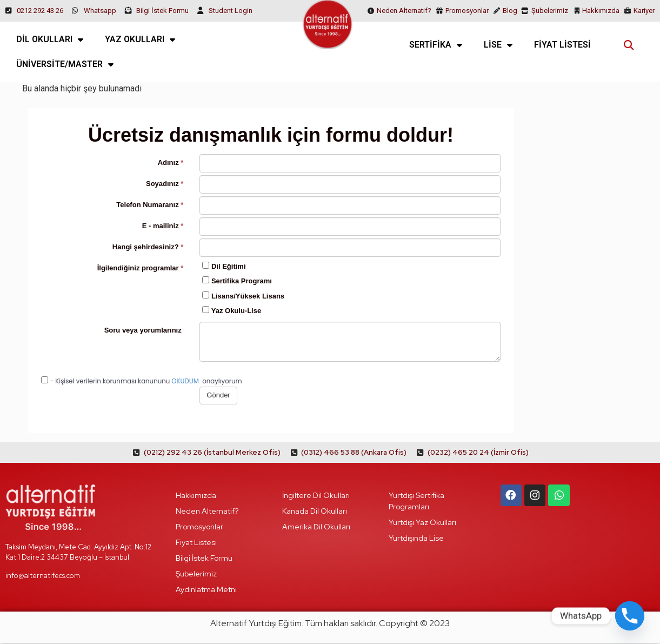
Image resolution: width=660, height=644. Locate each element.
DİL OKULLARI (50, 39)
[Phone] (630, 616)
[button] (629, 45)
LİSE (498, 45)
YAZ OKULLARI (140, 39)
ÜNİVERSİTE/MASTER (65, 64)
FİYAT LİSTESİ (562, 45)
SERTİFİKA (436, 45)
